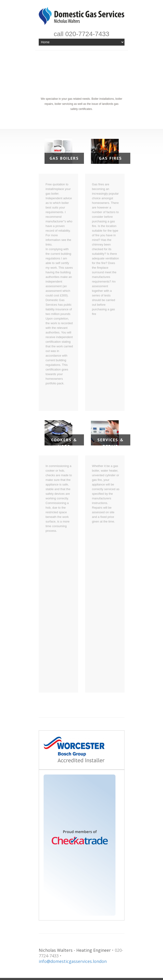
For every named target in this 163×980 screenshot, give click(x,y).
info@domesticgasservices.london (73, 961)
